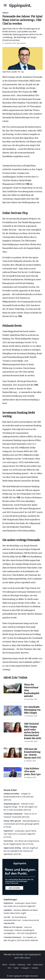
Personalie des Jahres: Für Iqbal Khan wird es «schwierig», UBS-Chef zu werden (22, 20)
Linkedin (35, 968)
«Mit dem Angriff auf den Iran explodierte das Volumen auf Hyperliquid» (21, 851)
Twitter (16, 968)
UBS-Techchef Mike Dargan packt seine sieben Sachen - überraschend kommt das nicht (33, 731)
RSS (10, 968)
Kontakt (12, 965)
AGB (29, 965)
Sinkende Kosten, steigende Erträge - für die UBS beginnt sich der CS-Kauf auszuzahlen (20, 807)
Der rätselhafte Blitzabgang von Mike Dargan (32, 710)
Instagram (25, 968)
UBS (35, 92)
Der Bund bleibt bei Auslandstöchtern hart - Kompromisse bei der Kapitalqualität (21, 920)
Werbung (21, 965)
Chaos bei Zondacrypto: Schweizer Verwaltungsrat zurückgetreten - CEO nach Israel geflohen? (20, 930)
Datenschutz (38, 965)
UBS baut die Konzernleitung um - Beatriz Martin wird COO (32, 753)
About (4, 965)
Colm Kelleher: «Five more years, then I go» (32, 771)
